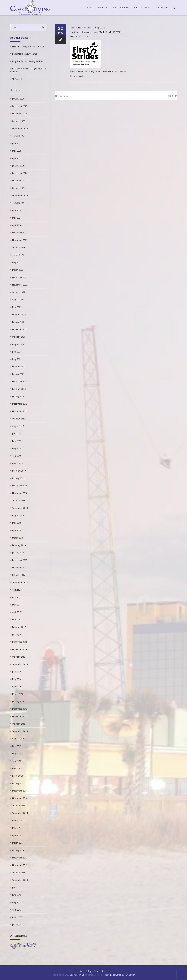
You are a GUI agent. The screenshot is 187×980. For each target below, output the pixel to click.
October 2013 (19, 873)
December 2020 (20, 381)
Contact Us (162, 8)
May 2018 (17, 523)
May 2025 (17, 151)
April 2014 (17, 835)
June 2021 (17, 352)
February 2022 (19, 314)
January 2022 (18, 322)
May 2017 (17, 605)
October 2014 (19, 806)
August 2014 (18, 820)
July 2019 (16, 434)
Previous (63, 96)
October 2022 (19, 292)
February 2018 (19, 545)
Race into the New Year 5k (25, 54)
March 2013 (18, 917)
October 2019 (19, 419)
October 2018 (19, 501)
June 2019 (17, 441)
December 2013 (20, 858)
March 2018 (18, 538)
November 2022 (20, 285)
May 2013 (17, 902)
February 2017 (19, 627)
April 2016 (17, 687)
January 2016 (18, 701)
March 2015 (18, 768)
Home (90, 8)
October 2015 (19, 724)
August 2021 (18, 344)
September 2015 (20, 731)
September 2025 (20, 128)
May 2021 (17, 359)
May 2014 (17, 828)
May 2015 (17, 753)
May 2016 (17, 679)
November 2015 (20, 716)
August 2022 (18, 300)
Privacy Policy (85, 971)
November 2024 (20, 181)
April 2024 (17, 225)
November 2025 (20, 114)
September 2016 (20, 664)
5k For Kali (17, 79)
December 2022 (20, 277)
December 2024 (20, 173)
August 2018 (18, 515)
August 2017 (18, 590)
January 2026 (18, 99)
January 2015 (18, 783)
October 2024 (19, 188)
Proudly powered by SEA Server (120, 975)
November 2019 (20, 411)
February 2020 (19, 389)
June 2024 (17, 210)
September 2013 (20, 880)
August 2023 (18, 255)
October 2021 (19, 337)
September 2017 (20, 582)
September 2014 (20, 813)
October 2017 (19, 575)
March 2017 (18, 620)
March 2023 (18, 270)
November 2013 (20, 865)
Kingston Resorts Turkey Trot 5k (27, 61)
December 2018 (20, 486)
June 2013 (17, 895)
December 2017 (20, 560)
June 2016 (17, 672)
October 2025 (19, 121)
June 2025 (17, 143)
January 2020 (18, 396)
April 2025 (17, 158)
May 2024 (17, 218)
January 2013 (18, 925)
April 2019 (17, 456)
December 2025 (20, 106)
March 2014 (18, 843)
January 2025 (18, 166)
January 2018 (18, 553)
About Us (103, 8)
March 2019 (18, 463)
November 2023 (20, 240)
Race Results (121, 8)
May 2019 (17, 448)
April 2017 (17, 612)
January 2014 (18, 850)
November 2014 (20, 798)
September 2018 (20, 508)
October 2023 (19, 248)
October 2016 (19, 657)
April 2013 (17, 910)
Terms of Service (102, 971)
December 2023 (20, 233)
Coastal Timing (77, 975)
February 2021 (19, 367)
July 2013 (16, 887)
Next (170, 96)
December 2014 (20, 791)
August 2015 (18, 739)
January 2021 (18, 374)
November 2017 (20, 567)
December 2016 (20, 642)
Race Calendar (142, 8)
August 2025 (18, 136)
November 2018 (20, 493)
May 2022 (17, 307)
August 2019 (18, 426)
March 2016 (18, 694)
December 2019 (20, 404)
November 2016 (20, 649)
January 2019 (18, 478)
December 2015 (20, 709)
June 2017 (17, 597)
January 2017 (18, 634)
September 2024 (20, 195)
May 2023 (17, 262)
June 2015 (17, 746)
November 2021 (20, 329)
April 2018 (17, 530)
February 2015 (19, 776)
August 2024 (18, 203)
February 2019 (19, 471)
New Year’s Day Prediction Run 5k (28, 46)
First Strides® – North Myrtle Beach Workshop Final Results (98, 71)
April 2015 (17, 761)
